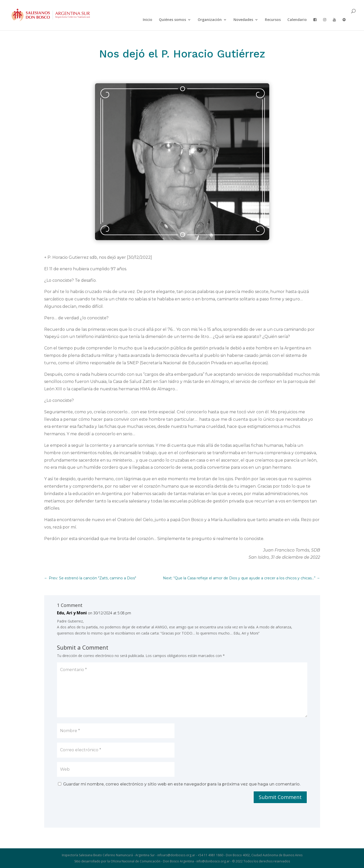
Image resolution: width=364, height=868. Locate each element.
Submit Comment (280, 797)
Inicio (148, 20)
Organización (210, 20)
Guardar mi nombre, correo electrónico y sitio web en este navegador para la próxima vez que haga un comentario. (182, 784)
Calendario (297, 20)
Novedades (243, 20)
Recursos (273, 20)
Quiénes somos (172, 20)
